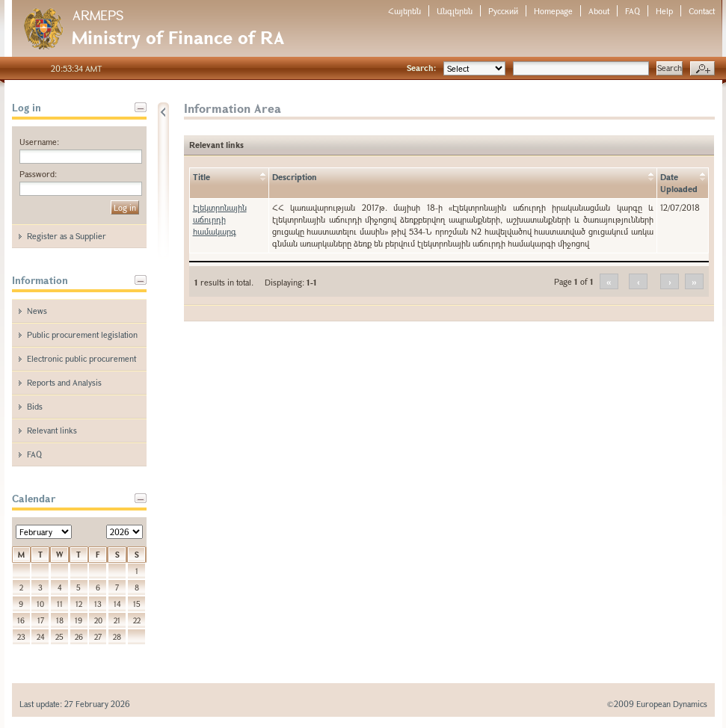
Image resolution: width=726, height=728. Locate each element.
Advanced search (702, 69)
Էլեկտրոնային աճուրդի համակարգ (220, 219)
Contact (702, 11)
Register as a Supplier (67, 236)
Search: (421, 68)
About (599, 11)
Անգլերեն (455, 11)
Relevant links (52, 430)
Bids (35, 406)
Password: (38, 174)
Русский (503, 11)
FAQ (633, 11)
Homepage (553, 11)
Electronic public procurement (81, 358)
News (37, 311)
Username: (39, 142)
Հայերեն (404, 11)
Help (664, 11)
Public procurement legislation (82, 334)
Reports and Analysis (64, 382)
